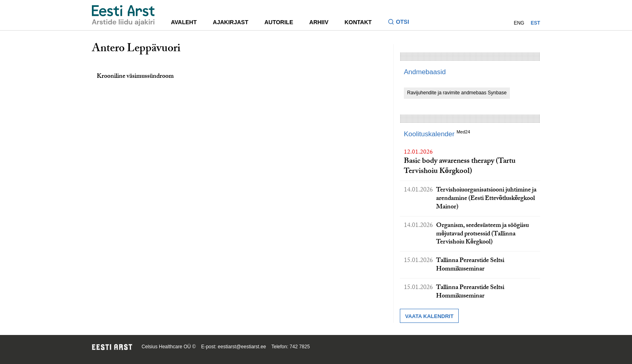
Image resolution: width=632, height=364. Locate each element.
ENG (519, 23)
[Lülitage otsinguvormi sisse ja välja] (402, 23)
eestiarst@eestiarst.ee (242, 347)
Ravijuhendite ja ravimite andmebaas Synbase (457, 93)
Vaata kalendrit (429, 316)
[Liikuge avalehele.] (123, 16)
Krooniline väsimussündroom (135, 77)
